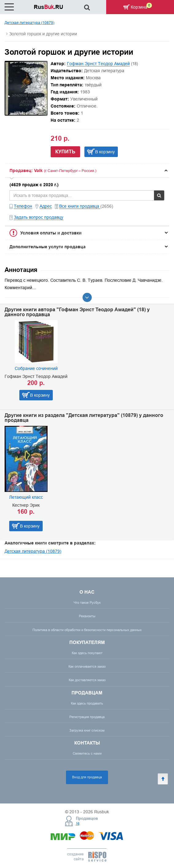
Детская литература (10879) (29, 23)
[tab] (87, 171)
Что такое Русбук (87, 603)
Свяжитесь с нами (87, 753)
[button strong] (87, 171)
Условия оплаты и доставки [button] (51, 233)
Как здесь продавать (87, 703)
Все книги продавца (80, 206)
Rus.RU (48, 7)
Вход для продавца (87, 777)
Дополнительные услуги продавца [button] (48, 247)
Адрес (46, 206)
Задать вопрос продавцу (39, 217)
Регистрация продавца (87, 717)
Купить (65, 152)
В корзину (105, 152)
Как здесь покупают (87, 653)
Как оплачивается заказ (87, 666)
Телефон (23, 206)
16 (78, 823)
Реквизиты (87, 616)
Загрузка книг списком (87, 730)
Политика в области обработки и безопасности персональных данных (87, 630)
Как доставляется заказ (87, 680)
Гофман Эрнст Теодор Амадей (98, 64)
